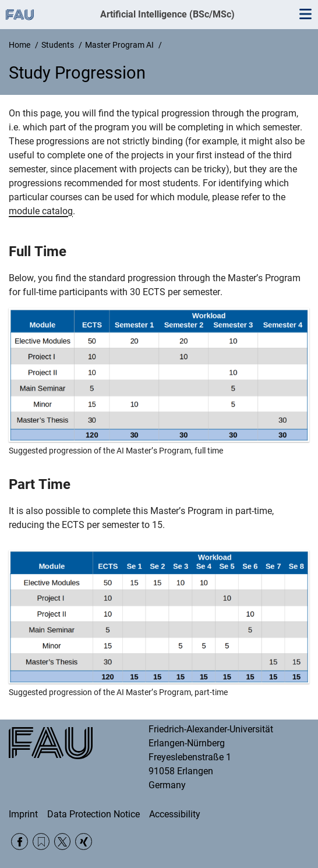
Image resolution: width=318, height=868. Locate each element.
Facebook (20, 842)
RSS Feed (41, 842)
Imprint (23, 814)
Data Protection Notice (93, 814)
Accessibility (175, 814)
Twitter (63, 842)
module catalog (41, 211)
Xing (84, 842)
